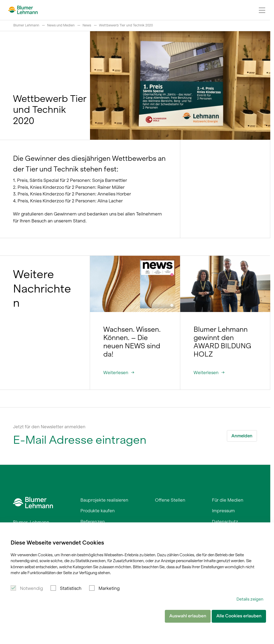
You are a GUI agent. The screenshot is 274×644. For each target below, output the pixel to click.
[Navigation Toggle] (262, 10)
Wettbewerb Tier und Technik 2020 (126, 25)
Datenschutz (225, 522)
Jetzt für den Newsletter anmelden (49, 427)
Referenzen (93, 522)
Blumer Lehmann (26, 25)
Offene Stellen (170, 500)
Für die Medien (228, 500)
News (87, 25)
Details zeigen (250, 599)
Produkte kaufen (98, 511)
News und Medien (61, 25)
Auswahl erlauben (188, 616)
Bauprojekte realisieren (104, 500)
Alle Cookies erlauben (239, 616)
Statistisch (71, 588)
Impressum (223, 511)
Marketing (109, 588)
